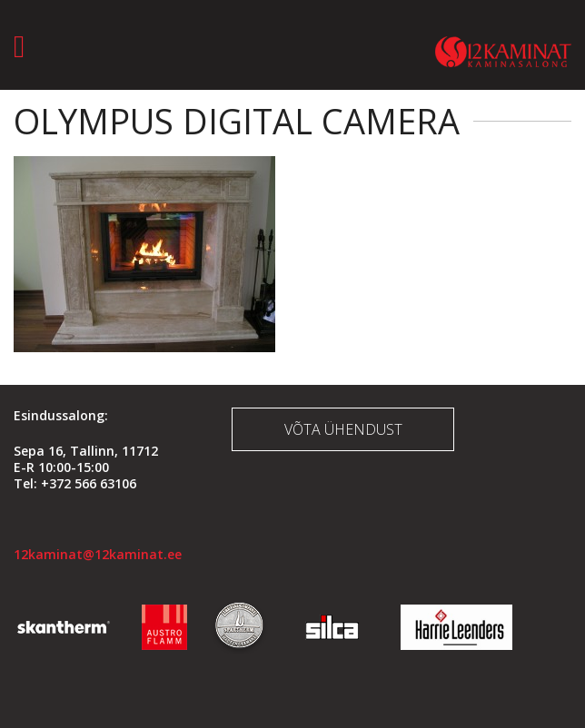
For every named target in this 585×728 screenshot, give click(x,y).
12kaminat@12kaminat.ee (98, 554)
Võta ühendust (343, 429)
